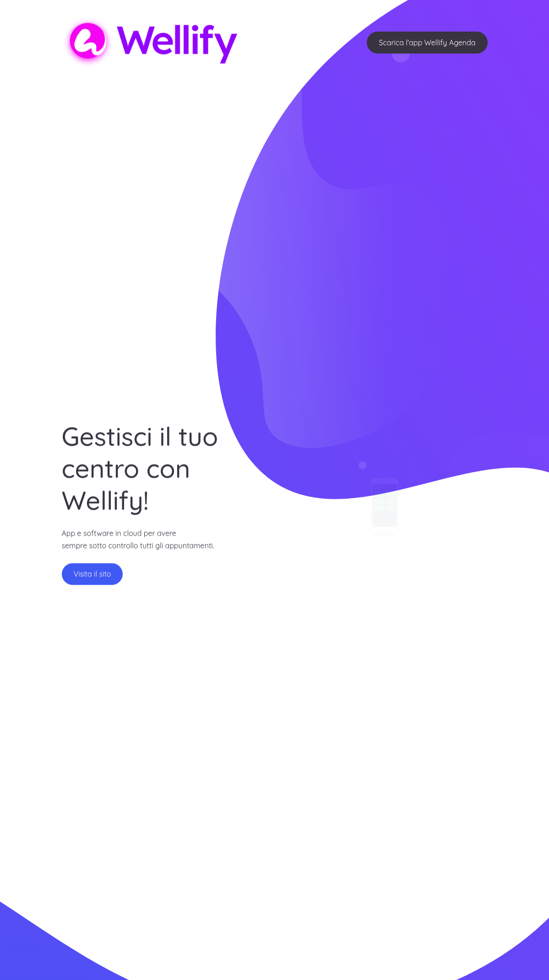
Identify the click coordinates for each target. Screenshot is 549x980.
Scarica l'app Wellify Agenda (427, 43)
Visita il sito (92, 579)
